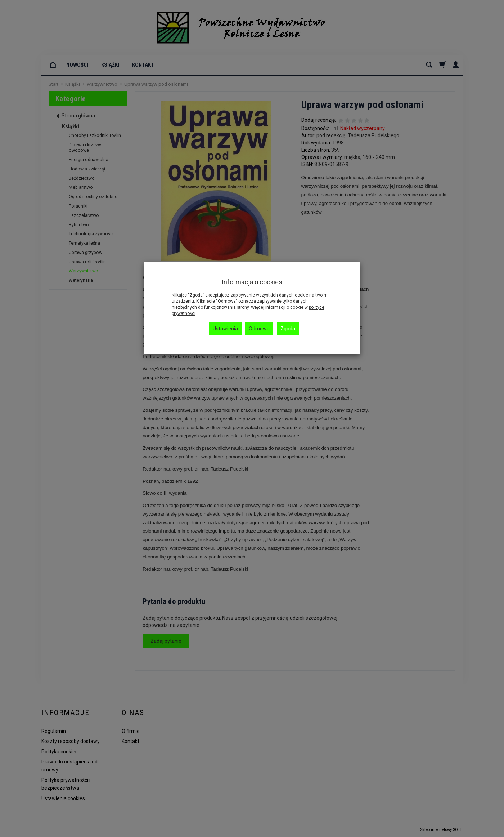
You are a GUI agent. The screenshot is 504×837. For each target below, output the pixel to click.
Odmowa (259, 329)
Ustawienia (225, 329)
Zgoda (288, 329)
